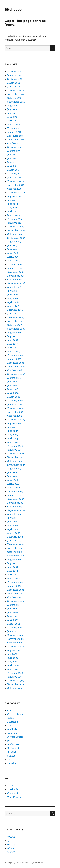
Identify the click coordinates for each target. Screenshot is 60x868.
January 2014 (14, 75)
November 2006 (16, 367)
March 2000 (14, 669)
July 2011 (12, 155)
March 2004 (14, 488)
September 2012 (16, 102)
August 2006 (14, 378)
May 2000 (13, 662)
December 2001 (16, 590)
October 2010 (14, 189)
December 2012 (16, 90)
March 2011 (13, 170)
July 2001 (12, 609)
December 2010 (16, 181)
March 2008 (14, 306)
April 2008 (13, 302)
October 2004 (15, 461)
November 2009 (16, 230)
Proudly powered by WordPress (29, 863)
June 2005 (13, 431)
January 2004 (14, 495)
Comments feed (16, 793)
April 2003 (13, 529)
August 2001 (14, 605)
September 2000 (16, 646)
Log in (11, 786)
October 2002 (15, 552)
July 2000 (12, 654)
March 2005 (14, 442)
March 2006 (14, 397)
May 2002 (13, 571)
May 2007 (13, 344)
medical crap (14, 729)
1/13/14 (11, 841)
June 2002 (13, 567)
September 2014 (16, 71)
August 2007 (14, 332)
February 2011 (15, 174)
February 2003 (15, 537)
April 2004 (13, 484)
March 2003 (14, 533)
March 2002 (14, 578)
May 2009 (13, 253)
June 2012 (13, 113)
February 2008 (15, 310)
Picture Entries (15, 737)
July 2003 (12, 518)
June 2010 (13, 204)
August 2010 (14, 196)
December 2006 (16, 363)
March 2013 (14, 83)
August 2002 (14, 559)
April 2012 (13, 121)
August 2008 (14, 287)
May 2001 (12, 616)
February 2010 (15, 219)
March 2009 (14, 261)
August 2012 (14, 106)
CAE (9, 710)
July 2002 (12, 563)
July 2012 (12, 109)
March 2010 (14, 215)
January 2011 (14, 177)
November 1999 (16, 684)
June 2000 (13, 658)
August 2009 (14, 242)
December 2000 (16, 635)
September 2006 (16, 374)
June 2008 (13, 295)
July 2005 (12, 427)
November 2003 (16, 503)
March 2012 (14, 124)
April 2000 (13, 665)
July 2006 (12, 382)
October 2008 (15, 280)
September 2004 (16, 465)
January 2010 (14, 223)
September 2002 (16, 556)
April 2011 (13, 166)
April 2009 (13, 257)
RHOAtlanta (14, 748)
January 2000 (14, 677)
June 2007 (13, 340)
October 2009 (15, 234)
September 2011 (16, 147)
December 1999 (16, 680)
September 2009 (16, 238)
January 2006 (15, 404)
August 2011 (14, 151)
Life (9, 725)
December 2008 (16, 272)
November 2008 (16, 276)
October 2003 (15, 506)
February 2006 (15, 401)
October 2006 (15, 370)
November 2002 (16, 548)
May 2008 (13, 298)
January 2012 (14, 132)
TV (9, 760)
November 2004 (16, 457)
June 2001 (13, 612)
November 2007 (16, 321)
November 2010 (16, 185)
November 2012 (16, 94)
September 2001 (16, 601)
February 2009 (15, 264)
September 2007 (16, 329)
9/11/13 (11, 844)
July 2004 (12, 472)
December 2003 (16, 499)
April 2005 (13, 438)
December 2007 (16, 317)
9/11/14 (11, 837)
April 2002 (13, 575)
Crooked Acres (15, 714)
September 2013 (16, 79)
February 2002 (15, 582)
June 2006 (13, 385)
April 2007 (13, 348)
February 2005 (15, 446)
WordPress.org (15, 797)
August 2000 (14, 650)
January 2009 (15, 268)
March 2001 (14, 624)
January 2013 (14, 87)
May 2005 (13, 435)
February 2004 (15, 491)
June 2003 (13, 522)
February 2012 (15, 128)
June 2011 (12, 158)
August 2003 (14, 514)
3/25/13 (11, 852)
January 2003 (14, 541)
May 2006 (13, 389)
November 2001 (16, 593)
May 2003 (13, 525)
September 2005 (16, 419)
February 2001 (15, 628)
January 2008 (14, 314)
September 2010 (16, 193)
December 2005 (16, 408)
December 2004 (16, 454)
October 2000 (15, 643)
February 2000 (15, 673)
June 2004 (13, 476)
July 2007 (12, 336)
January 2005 (14, 450)
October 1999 (15, 688)
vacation (12, 763)
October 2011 (14, 143)
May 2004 (13, 480)
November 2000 (16, 639)
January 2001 (14, 631)
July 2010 (12, 200)
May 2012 (12, 117)
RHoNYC (12, 752)
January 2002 (14, 586)
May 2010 (12, 208)
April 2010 (13, 211)
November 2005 (16, 412)
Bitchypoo (13, 9)
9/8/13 (11, 848)
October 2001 (14, 597)
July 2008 (12, 291)
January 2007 (14, 359)
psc (9, 741)
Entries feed (14, 789)
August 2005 (14, 423)
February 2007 (15, 355)
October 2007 (15, 325)
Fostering (13, 722)
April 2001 (13, 620)
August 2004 (14, 469)
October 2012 (14, 98)
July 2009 (12, 245)
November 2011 (16, 140)
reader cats (13, 744)
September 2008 (16, 283)
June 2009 (13, 249)
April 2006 (13, 393)
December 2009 (16, 227)
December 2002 (16, 544)
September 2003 (16, 510)
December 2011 (15, 136)
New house (13, 733)
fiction (11, 718)
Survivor (12, 756)
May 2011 (12, 162)
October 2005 (15, 416)
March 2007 (14, 351)
